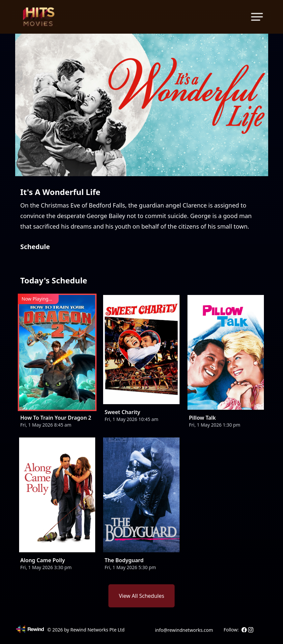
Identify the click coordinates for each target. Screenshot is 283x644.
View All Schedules (142, 596)
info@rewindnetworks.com (184, 630)
